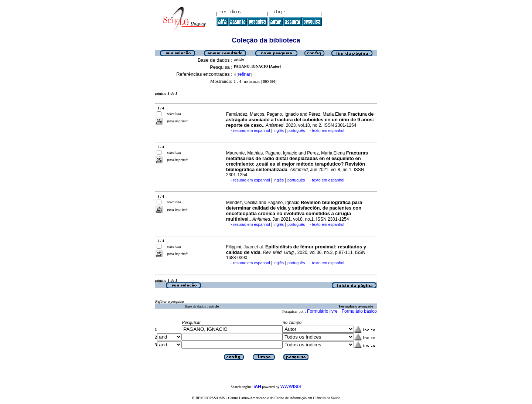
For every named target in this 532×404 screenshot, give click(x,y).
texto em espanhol (328, 130)
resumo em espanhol (252, 130)
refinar (244, 74)
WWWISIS (291, 387)
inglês (279, 130)
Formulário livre (322, 311)
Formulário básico (359, 311)
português (296, 130)
